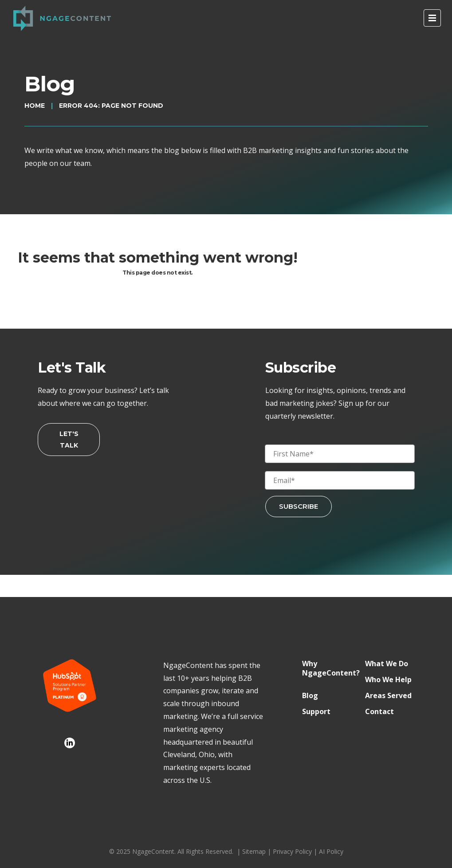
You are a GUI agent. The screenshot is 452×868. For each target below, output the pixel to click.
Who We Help (388, 680)
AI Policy (331, 851)
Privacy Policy (292, 851)
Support (316, 712)
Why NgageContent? (331, 668)
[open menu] (432, 18)
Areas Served (388, 696)
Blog (310, 696)
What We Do (387, 664)
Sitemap (254, 851)
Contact (379, 712)
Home (35, 106)
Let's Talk (69, 440)
